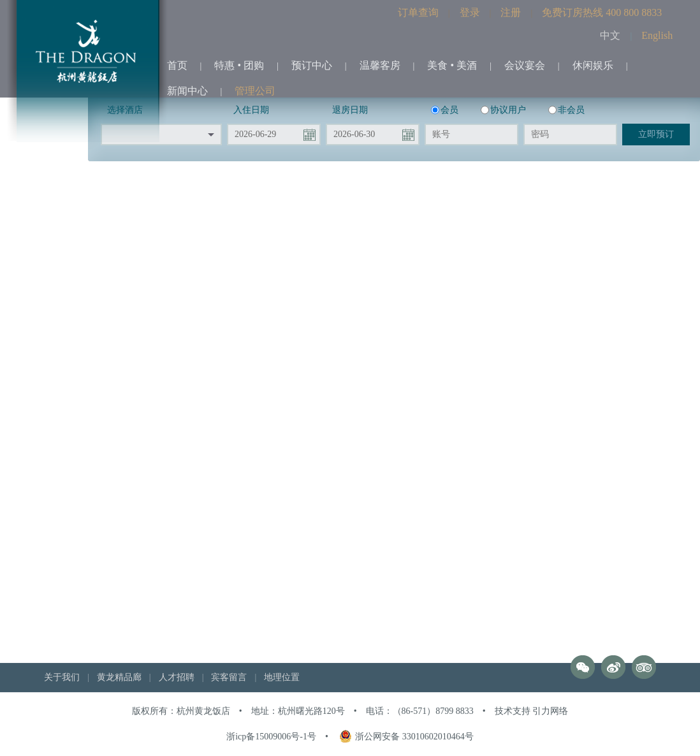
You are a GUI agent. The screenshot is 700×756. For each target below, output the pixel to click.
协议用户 (503, 110)
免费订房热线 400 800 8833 (602, 12)
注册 (511, 12)
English (657, 35)
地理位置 (282, 677)
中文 (610, 35)
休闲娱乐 (593, 65)
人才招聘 (177, 677)
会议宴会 (525, 65)
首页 (177, 65)
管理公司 (255, 91)
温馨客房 (380, 65)
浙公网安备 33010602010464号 (406, 737)
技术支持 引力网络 (532, 711)
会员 (445, 110)
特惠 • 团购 (239, 65)
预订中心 (312, 65)
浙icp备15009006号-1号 (271, 737)
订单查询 (418, 12)
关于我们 (62, 677)
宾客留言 (229, 677)
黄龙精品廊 (119, 677)
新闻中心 (187, 91)
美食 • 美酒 (452, 65)
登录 (470, 12)
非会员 (566, 110)
